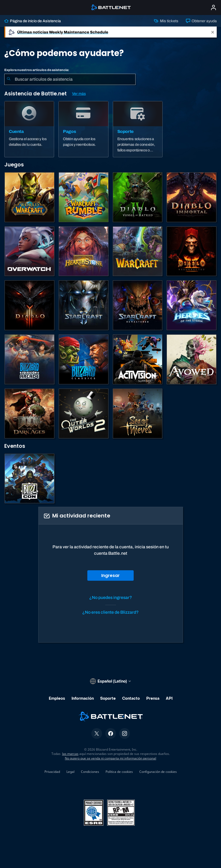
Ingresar (110, 575)
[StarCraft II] (84, 305)
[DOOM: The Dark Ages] (29, 413)
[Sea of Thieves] (138, 413)
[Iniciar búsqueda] (9, 79)
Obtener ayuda (201, 21)
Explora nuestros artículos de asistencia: (37, 70)
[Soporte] (138, 129)
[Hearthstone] (84, 251)
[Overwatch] (29, 251)
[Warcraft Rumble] (84, 197)
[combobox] (70, 79)
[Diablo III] (29, 305)
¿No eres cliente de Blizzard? (110, 612)
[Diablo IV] (138, 197)
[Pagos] (83, 129)
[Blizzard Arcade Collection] (29, 359)
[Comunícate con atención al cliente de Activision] (138, 359)
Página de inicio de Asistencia (33, 21)
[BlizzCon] (29, 479)
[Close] (213, 32)
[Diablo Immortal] (192, 197)
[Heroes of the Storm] (192, 305)
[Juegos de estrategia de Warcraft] (138, 251)
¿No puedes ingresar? (111, 597)
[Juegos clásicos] (84, 359)
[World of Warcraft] (29, 197)
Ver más (79, 94)
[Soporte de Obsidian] (192, 359)
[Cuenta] (29, 129)
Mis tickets (166, 21)
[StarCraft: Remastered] (138, 305)
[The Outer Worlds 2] (84, 413)
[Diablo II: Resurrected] (192, 251)
